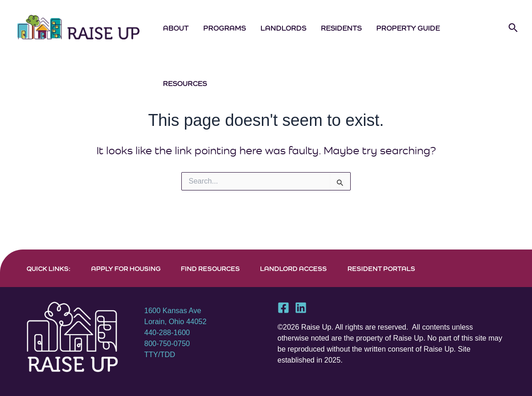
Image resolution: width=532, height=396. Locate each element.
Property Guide (408, 28)
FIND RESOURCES (210, 269)
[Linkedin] (301, 308)
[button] (513, 28)
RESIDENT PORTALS (381, 269)
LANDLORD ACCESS (293, 269)
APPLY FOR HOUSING (126, 269)
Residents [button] (341, 28)
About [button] (176, 28)
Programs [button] (225, 28)
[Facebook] (283, 308)
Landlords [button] (283, 28)
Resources (185, 83)
